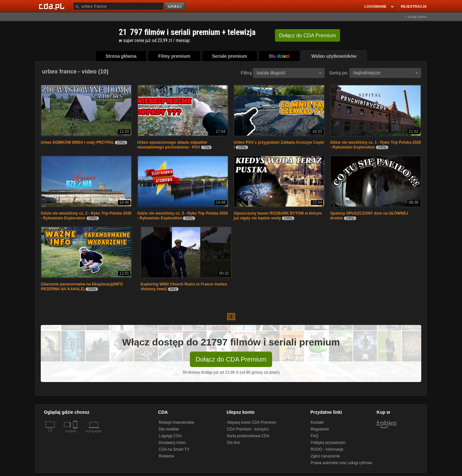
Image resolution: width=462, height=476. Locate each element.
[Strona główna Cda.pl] (53, 6)
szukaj (175, 7)
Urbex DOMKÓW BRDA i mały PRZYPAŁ (77, 142)
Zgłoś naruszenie (325, 456)
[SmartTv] (76, 435)
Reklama (166, 456)
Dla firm (233, 443)
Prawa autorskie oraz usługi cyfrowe (341, 463)
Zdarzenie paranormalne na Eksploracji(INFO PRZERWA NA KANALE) (82, 287)
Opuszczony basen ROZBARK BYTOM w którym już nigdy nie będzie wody (278, 216)
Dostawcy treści (172, 443)
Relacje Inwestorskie (176, 422)
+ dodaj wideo (416, 17)
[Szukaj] (118, 6)
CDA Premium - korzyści (248, 429)
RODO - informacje (327, 449)
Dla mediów (169, 429)
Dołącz (308, 35)
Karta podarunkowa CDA (248, 436)
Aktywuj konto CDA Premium (251, 422)
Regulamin (320, 429)
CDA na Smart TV (174, 449)
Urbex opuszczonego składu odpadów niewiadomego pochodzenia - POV (172, 145)
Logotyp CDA (170, 436)
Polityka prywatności (328, 443)
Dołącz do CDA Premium (231, 359)
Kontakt (317, 422)
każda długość (289, 73)
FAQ (314, 436)
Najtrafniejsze (386, 73)
